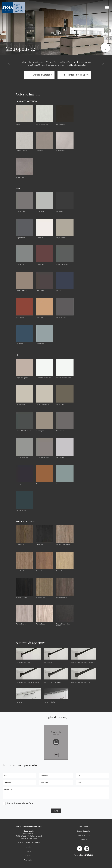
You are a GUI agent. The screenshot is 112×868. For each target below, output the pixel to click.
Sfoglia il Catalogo (39, 75)
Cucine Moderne (83, 827)
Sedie (29, 847)
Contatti (83, 840)
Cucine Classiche (83, 831)
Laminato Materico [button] (26, 101)
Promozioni (29, 860)
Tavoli (29, 852)
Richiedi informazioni (74, 75)
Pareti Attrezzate (83, 835)
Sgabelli (29, 856)
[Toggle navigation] (107, 8)
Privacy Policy (28, 803)
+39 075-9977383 (30, 838)
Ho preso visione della (20, 803)
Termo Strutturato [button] (27, 522)
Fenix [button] (19, 188)
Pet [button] (18, 355)
